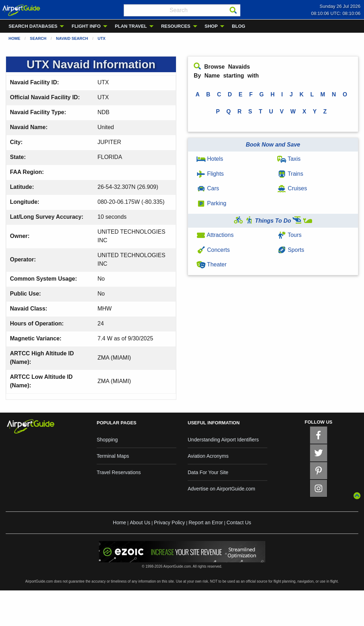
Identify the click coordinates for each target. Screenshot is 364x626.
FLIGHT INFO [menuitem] (86, 26)
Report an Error (205, 522)
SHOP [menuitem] (211, 26)
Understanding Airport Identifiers (223, 440)
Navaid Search (72, 38)
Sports (291, 250)
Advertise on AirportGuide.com (221, 489)
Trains (290, 174)
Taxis (289, 159)
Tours (289, 235)
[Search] (233, 10)
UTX (102, 38)
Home (14, 38)
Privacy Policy (169, 522)
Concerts (213, 250)
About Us (140, 522)
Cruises (292, 188)
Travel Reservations (119, 472)
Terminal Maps (113, 456)
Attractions (215, 235)
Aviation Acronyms (208, 456)
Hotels (210, 159)
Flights (210, 174)
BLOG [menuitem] (239, 26)
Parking (212, 203)
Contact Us (239, 522)
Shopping (107, 440)
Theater (212, 264)
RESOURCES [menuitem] (176, 26)
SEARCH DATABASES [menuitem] (33, 26)
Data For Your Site (208, 472)
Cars (208, 188)
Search (38, 38)
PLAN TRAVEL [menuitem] (131, 26)
